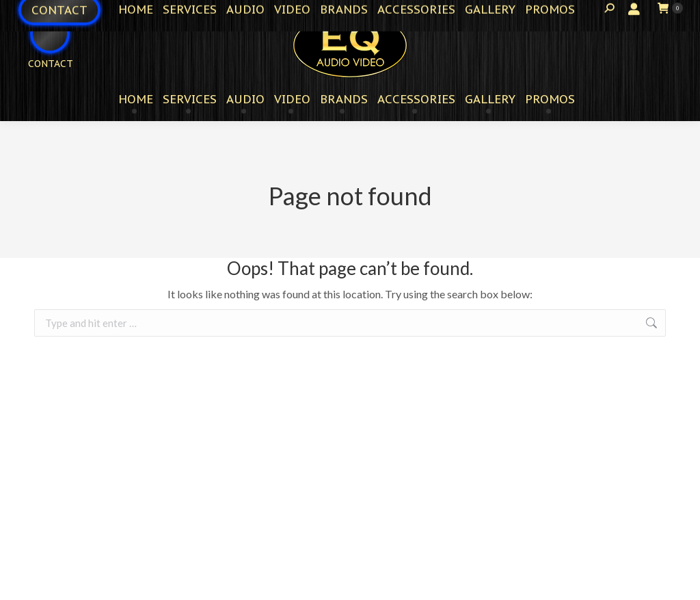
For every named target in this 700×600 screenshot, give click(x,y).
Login (622, 11)
